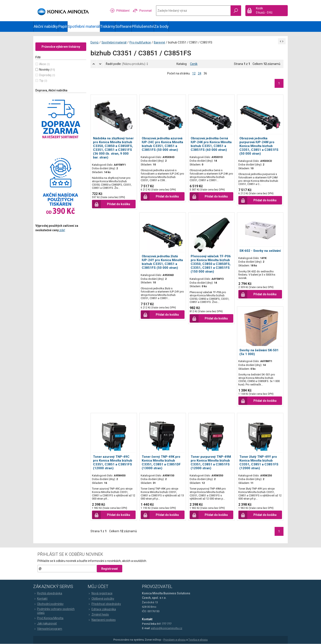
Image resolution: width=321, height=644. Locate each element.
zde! (62, 230)
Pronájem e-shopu (174, 640)
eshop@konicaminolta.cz (167, 628)
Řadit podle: (126, 64)
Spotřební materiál (84, 26)
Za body (161, 26)
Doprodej (45, 75)
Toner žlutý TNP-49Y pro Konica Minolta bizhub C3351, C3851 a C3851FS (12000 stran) (259, 462)
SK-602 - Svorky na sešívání (260, 251)
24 (200, 73)
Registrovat (110, 569)
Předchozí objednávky (104, 604)
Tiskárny (108, 26)
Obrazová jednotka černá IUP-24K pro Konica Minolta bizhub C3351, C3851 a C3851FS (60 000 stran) (211, 144)
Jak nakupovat (45, 624)
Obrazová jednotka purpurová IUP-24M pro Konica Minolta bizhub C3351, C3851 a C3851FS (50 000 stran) (259, 146)
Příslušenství (143, 26)
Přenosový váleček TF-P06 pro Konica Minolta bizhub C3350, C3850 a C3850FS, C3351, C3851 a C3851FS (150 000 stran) (211, 264)
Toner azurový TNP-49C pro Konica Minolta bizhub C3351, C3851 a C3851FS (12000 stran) (113, 462)
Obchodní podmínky (49, 604)
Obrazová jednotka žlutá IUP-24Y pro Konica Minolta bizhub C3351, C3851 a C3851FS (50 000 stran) (163, 262)
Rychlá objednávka (48, 593)
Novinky (45, 70)
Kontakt (41, 599)
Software (123, 26)
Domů (95, 42)
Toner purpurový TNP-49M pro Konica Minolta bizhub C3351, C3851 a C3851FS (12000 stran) (211, 462)
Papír (63, 26)
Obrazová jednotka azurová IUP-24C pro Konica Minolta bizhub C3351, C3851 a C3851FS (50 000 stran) (163, 144)
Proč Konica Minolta (49, 618)
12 (194, 73)
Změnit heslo (98, 615)
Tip (42, 81)
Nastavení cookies (102, 620)
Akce (43, 64)
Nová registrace (100, 593)
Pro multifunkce (140, 42)
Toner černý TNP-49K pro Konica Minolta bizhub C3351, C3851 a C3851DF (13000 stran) (161, 462)
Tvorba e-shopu (198, 640)
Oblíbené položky (101, 599)
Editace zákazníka (102, 609)
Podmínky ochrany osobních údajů (54, 611)
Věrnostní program (48, 629)
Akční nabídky (46, 26)
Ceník (194, 64)
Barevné (160, 42)
